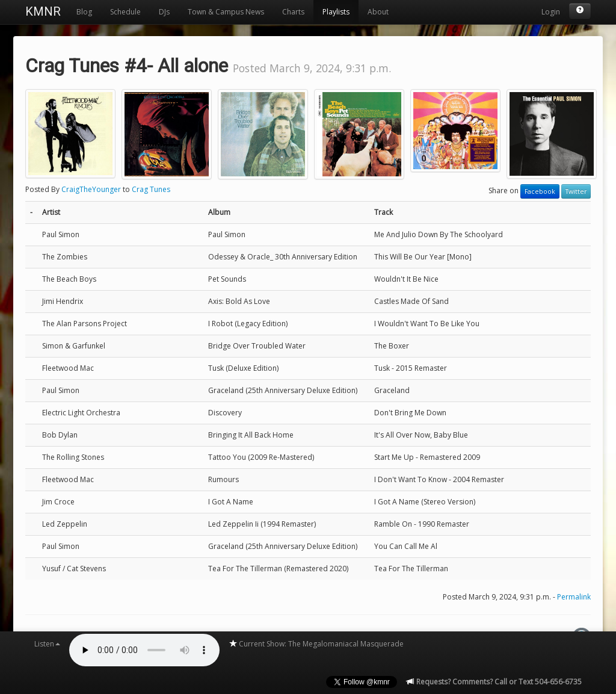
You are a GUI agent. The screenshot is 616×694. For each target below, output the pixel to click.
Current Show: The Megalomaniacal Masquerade (316, 644)
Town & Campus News (226, 12)
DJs (164, 12)
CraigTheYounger (91, 189)
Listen (47, 644)
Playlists (336, 12)
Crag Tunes (151, 189)
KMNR (43, 11)
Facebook (540, 191)
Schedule (125, 12)
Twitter (576, 191)
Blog (84, 12)
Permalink (574, 597)
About (378, 12)
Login (551, 12)
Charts (293, 12)
